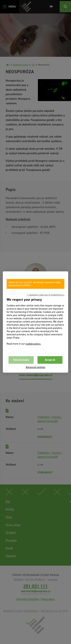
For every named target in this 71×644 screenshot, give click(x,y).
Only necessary (21, 360)
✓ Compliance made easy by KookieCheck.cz (45, 295)
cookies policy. (33, 344)
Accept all (50, 360)
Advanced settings (35, 367)
